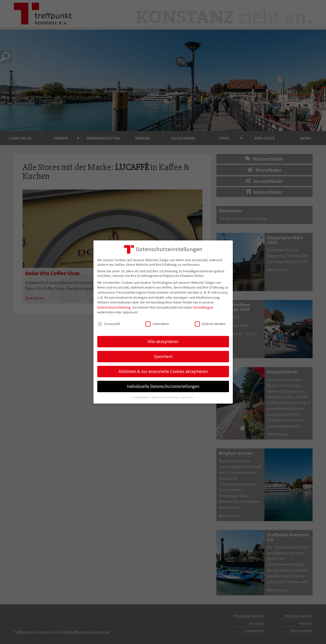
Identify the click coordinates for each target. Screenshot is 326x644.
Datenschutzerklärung (114, 307)
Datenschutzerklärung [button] (165, 397)
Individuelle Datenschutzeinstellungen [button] (163, 386)
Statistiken (157, 324)
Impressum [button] (186, 397)
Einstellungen (203, 307)
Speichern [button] (163, 356)
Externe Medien (210, 324)
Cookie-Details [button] (141, 397)
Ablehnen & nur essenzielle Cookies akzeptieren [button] (163, 371)
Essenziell (108, 324)
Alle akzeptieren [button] (163, 342)
